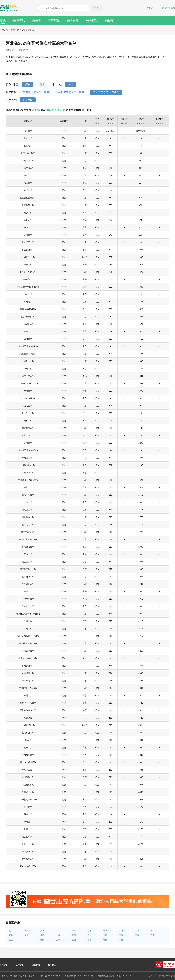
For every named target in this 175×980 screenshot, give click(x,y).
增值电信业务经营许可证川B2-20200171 (117, 976)
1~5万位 (28, 100)
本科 (70, 85)
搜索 (97, 8)
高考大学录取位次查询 (106, 92)
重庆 (11, 940)
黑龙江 (122, 931)
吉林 (105, 931)
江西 (42, 935)
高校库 (109, 20)
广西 (137, 935)
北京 (11, 931)
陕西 (74, 940)
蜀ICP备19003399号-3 (50, 976)
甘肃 (90, 940)
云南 (58, 940)
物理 (42, 85)
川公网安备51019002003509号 (79, 976)
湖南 (105, 935)
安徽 (11, 935)
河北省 (31, 30)
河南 (74, 935)
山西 (58, 931)
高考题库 (73, 20)
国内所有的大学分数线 (36, 92)
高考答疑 (92, 20)
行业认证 (36, 965)
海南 (153, 935)
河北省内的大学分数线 (71, 92)
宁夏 (121, 940)
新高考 (36, 20)
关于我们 (20, 965)
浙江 (153, 931)
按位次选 (22, 30)
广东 (121, 935)
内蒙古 (75, 931)
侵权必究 (52, 965)
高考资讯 (19, 20)
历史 (28, 85)
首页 (3, 21)
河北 (42, 931)
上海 (137, 931)
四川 (27, 940)
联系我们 (4, 965)
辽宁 (90, 931)
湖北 (90, 935)
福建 (27, 935)
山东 (58, 935)
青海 (105, 940)
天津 (27, 931)
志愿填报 (54, 20)
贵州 (42, 940)
